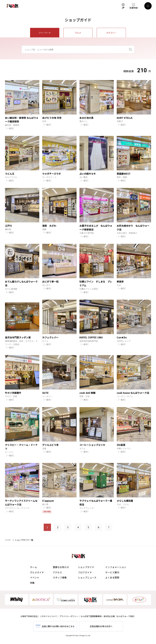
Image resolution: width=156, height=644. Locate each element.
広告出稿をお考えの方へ (101, 626)
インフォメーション (116, 567)
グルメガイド (37, 572)
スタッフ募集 (60, 577)
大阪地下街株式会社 (29, 616)
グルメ (78, 33)
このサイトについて (48, 616)
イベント (35, 577)
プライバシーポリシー (69, 616)
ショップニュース (87, 577)
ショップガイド (86, 567)
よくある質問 (112, 577)
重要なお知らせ (61, 567)
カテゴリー (111, 33)
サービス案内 (112, 572)
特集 (32, 583)
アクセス (57, 572)
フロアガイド (85, 572)
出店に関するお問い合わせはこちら (58, 626)
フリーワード (45, 33)
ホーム (33, 567)
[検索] (131, 49)
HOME (8, 540)
